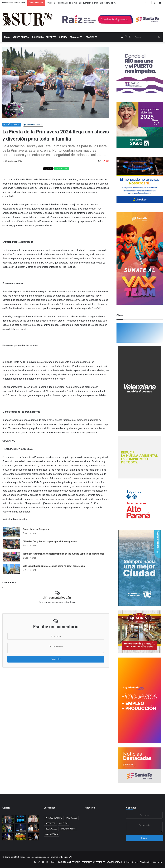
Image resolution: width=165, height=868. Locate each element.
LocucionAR (67, 857)
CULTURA (63, 37)
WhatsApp (62, 168)
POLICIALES (38, 37)
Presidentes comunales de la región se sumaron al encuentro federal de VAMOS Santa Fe (88, 3)
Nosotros (90, 808)
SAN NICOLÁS (52, 834)
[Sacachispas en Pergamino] (11, 532)
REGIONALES (76, 37)
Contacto (131, 808)
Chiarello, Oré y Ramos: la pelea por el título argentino (50, 541)
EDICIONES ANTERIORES (93, 862)
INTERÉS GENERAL (21, 37)
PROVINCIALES (68, 829)
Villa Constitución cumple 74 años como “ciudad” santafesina (54, 566)
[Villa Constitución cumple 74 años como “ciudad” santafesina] (11, 569)
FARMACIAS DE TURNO (69, 862)
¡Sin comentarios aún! (57, 597)
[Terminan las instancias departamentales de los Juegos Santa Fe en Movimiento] (11, 557)
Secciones (91, 37)
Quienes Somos (131, 862)
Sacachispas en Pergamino (36, 529)
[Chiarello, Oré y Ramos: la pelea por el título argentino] (11, 544)
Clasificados (145, 862)
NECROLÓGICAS (114, 862)
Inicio (7, 37)
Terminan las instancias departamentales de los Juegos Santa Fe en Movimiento (63, 554)
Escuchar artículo (33, 125)
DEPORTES (51, 37)
